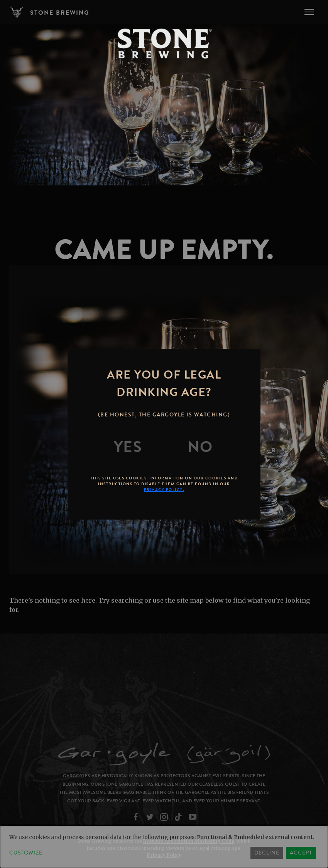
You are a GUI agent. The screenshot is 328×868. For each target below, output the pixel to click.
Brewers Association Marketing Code (189, 841)
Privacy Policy (164, 855)
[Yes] (128, 447)
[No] (200, 447)
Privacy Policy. (164, 490)
